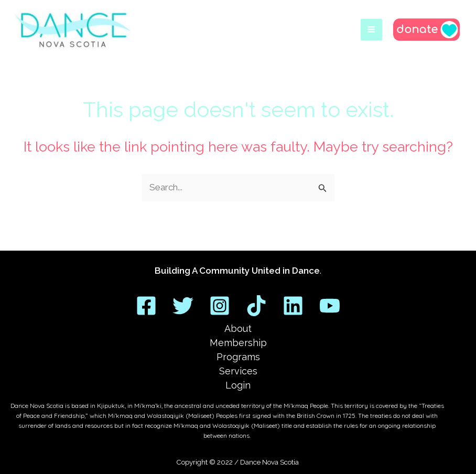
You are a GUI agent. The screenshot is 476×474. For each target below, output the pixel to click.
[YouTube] (330, 306)
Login (238, 385)
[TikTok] (256, 306)
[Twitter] (183, 306)
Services (238, 371)
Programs (238, 357)
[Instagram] (220, 306)
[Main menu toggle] (372, 31)
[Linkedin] (293, 306)
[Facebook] (146, 306)
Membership (238, 343)
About (238, 328)
